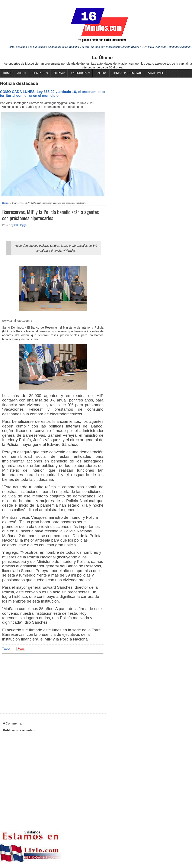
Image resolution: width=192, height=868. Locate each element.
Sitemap (59, 73)
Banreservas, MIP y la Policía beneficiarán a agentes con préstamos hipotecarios (50, 215)
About (22, 73)
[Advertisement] (35, 683)
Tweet (6, 649)
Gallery (101, 73)
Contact (39, 73)
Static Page (156, 73)
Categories (79, 73)
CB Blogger (21, 225)
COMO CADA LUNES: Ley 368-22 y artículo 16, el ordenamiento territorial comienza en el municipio (52, 94)
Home (7, 73)
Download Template (127, 73)
